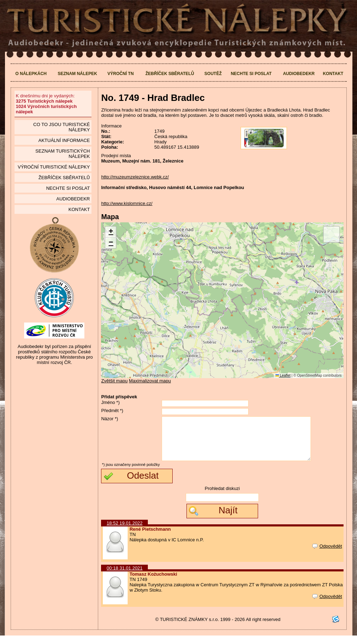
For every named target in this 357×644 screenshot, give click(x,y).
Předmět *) (112, 411)
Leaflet (283, 375)
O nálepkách (31, 74)
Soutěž (213, 74)
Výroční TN (121, 74)
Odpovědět (327, 555)
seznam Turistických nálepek (63, 154)
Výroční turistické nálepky (54, 167)
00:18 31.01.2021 (125, 577)
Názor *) (110, 419)
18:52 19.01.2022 (125, 532)
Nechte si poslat (251, 74)
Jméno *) (110, 402)
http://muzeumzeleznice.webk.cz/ (135, 177)
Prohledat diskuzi (222, 497)
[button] (111, 232)
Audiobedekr (299, 74)
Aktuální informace (64, 140)
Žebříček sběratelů (170, 74)
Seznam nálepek (77, 74)
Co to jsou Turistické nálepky (62, 127)
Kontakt (333, 74)
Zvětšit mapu (114, 381)
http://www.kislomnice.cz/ (127, 203)
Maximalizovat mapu (150, 381)
